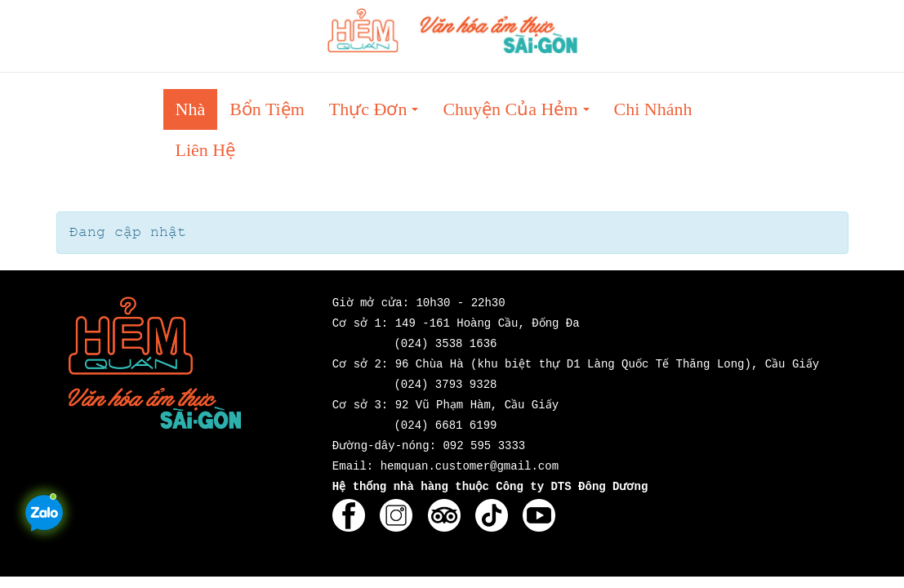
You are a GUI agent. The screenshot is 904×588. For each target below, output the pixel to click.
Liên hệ (206, 150)
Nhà (191, 109)
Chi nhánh (653, 109)
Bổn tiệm (267, 109)
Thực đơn (379, 114)
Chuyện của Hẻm (521, 114)
